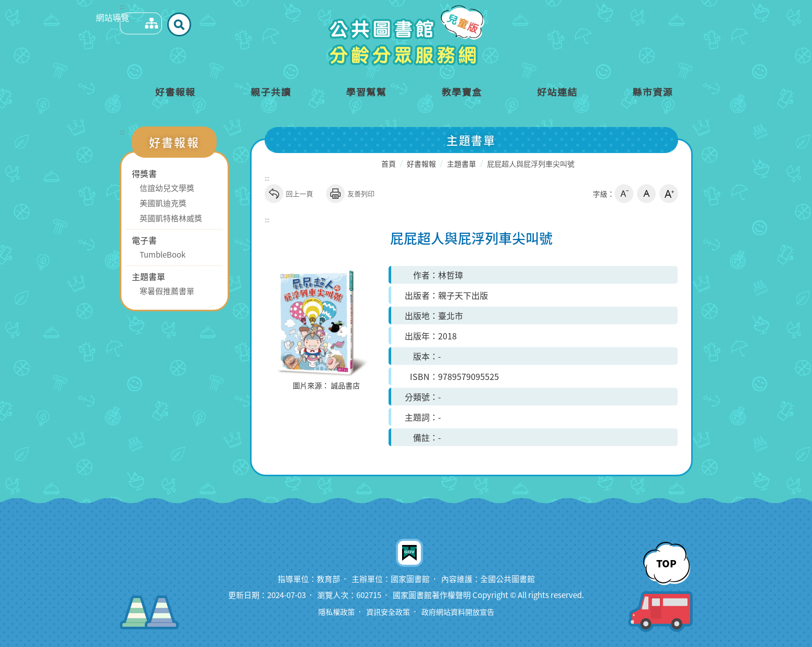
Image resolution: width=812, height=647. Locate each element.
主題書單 (148, 276)
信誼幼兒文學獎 (167, 188)
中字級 (646, 194)
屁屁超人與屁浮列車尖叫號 (531, 164)
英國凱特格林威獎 (171, 218)
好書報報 (421, 164)
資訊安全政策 (386, 612)
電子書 (144, 240)
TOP (666, 563)
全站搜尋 (160, 24)
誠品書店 (345, 386)
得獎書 (144, 173)
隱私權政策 (332, 612)
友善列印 (350, 194)
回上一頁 (289, 194)
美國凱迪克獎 (163, 203)
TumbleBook (163, 255)
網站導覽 (131, 24)
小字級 (624, 194)
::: (122, 6)
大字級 (669, 194)
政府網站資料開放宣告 (460, 612)
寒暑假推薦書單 (167, 291)
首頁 (389, 164)
